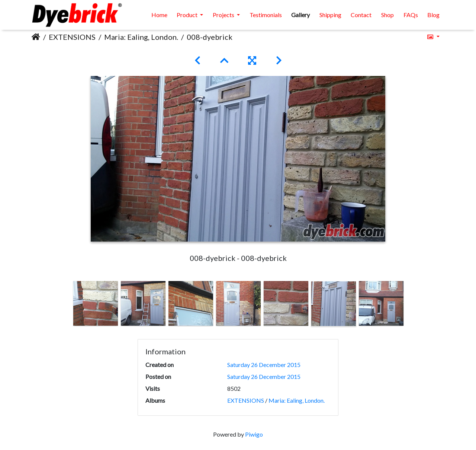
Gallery (300, 15)
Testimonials (266, 15)
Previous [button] (66, 305)
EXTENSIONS (72, 37)
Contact (361, 15)
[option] (96, 303)
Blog (433, 15)
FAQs (411, 15)
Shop (387, 15)
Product (188, 15)
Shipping (330, 15)
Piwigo (254, 434)
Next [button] (410, 305)
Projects (224, 15)
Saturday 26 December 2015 (264, 365)
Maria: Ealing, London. (141, 37)
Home (159, 15)
